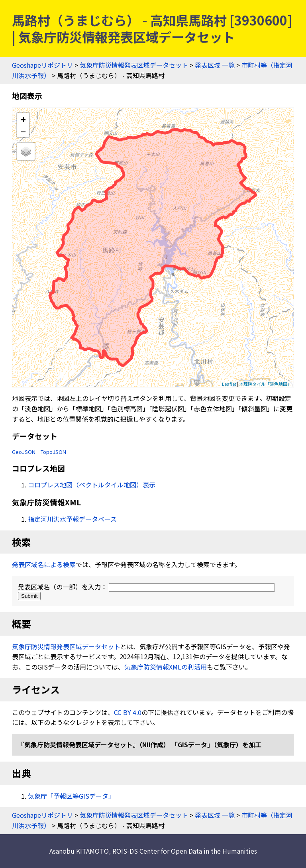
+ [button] (23, 119)
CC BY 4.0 (128, 712)
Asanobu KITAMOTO (79, 851)
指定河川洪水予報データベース (72, 519)
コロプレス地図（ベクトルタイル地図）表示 (92, 485)
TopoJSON (53, 452)
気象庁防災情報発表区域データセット (134, 65)
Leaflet (229, 384)
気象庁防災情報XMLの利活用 (166, 667)
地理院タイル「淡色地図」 (265, 384)
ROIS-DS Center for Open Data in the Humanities (185, 851)
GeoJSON (24, 452)
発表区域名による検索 (44, 564)
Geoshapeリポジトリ (42, 65)
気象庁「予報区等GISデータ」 (71, 796)
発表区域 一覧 (215, 65)
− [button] (23, 131)
